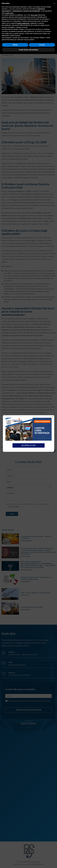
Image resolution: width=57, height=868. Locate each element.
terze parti (34, 15)
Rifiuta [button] (15, 45)
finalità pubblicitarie (23, 23)
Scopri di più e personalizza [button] (28, 50)
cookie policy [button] (9, 13)
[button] (54, 3)
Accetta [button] (42, 45)
